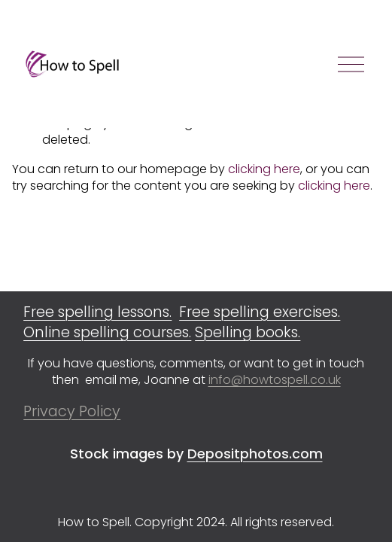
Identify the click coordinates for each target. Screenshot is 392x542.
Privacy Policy (72, 411)
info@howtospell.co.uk (275, 380)
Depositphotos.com (255, 454)
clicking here (264, 169)
